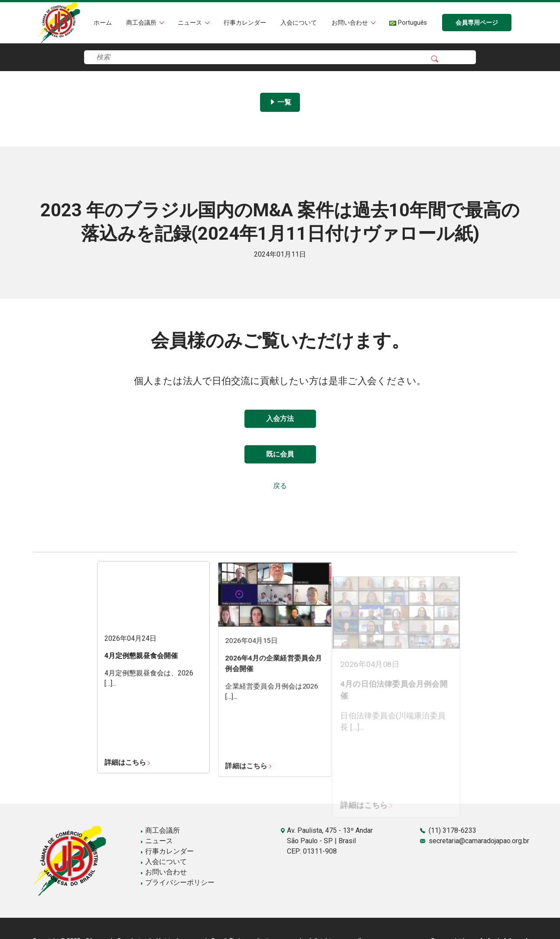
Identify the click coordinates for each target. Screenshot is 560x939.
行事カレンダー (245, 23)
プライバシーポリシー (177, 882)
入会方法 (280, 419)
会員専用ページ (477, 23)
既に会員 (280, 454)
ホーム (103, 23)
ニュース (191, 23)
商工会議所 (142, 23)
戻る (280, 486)
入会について (299, 23)
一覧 (280, 102)
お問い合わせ (351, 23)
